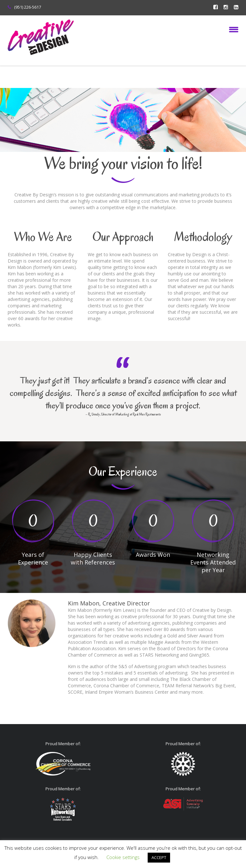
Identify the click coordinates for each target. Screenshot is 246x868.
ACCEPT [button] (159, 857)
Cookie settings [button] (123, 857)
